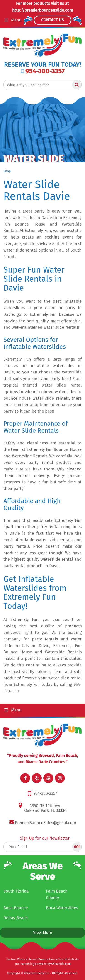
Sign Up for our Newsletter (45, 838)
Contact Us (53, 20)
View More (43, 933)
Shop (7, 171)
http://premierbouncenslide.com (43, 10)
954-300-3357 (43, 71)
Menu (12, 710)
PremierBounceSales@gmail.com (45, 823)
